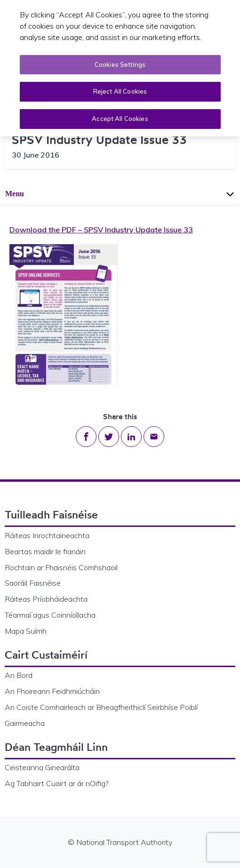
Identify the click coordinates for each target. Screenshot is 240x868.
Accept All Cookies (120, 117)
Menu (120, 194)
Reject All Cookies (120, 89)
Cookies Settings (120, 63)
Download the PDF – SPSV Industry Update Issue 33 (101, 230)
